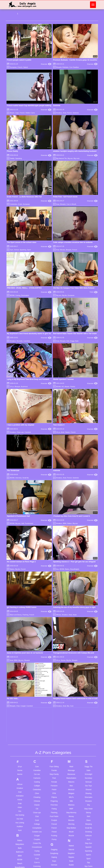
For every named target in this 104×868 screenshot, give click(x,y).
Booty (20, 690)
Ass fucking (20, 592)
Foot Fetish (54, 593)
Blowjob (59, 67)
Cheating (37, 574)
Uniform (88, 763)
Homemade (54, 725)
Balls (20, 625)
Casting (37, 559)
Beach (12, 113)
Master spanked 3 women (63, 379)
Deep (37, 684)
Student (89, 662)
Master (67, 387)
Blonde (63, 250)
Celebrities (14, 204)
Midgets (71, 570)
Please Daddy (12, 151)
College (37, 601)
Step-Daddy (37, 669)
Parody (71, 716)
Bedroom (20, 648)
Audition (20, 603)
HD (63, 387)
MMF (71, 586)
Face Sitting (54, 543)
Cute (37, 655)
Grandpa (54, 665)
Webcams (89, 806)
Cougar (37, 612)
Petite (71, 731)
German (54, 642)
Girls (54, 649)
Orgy (71, 679)
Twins (89, 749)
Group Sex (54, 676)
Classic (67, 432)
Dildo (37, 695)
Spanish (89, 624)
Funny (54, 616)
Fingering (54, 578)
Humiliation (54, 740)
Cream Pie (37, 620)
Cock (37, 597)
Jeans (54, 783)
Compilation (37, 605)
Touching (88, 730)
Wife (88, 822)
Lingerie (54, 846)
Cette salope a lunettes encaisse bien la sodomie (73, 242)
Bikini (20, 663)
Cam (37, 543)
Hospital (54, 728)
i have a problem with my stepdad (21, 425)
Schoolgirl (89, 551)
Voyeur (89, 788)
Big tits (64, 295)
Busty (20, 725)
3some (20, 547)
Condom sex (37, 609)
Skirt (88, 593)
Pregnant (71, 750)
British (20, 702)
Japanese (54, 779)
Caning (18, 295)
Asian (20, 584)
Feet (54, 555)
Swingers (89, 678)
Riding (71, 783)
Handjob (54, 698)
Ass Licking (20, 600)
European (13, 67)
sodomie (57, 471)
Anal (65, 113)
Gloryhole (54, 657)
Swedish (89, 674)
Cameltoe (27, 341)
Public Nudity (71, 758)
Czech (37, 658)
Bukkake (66, 67)
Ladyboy (54, 819)
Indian (54, 754)
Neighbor (71, 630)
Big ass (70, 158)
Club (37, 593)
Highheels (54, 717)
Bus (20, 721)
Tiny (88, 711)
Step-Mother (71, 605)
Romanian (71, 795)
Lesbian (54, 838)
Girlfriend (54, 646)
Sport (29, 250)
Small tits (26, 478)
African (20, 561)
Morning (71, 601)
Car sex (37, 551)
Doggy (37, 703)
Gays (54, 638)
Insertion (54, 762)
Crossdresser (37, 624)
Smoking (89, 609)
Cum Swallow (74, 67)
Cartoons (37, 555)
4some (20, 551)
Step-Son (88, 620)
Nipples (71, 634)
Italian (54, 769)
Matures (71, 559)
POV (71, 746)
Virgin (88, 785)
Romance (71, 791)
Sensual (89, 559)
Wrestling (88, 825)
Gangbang (54, 630)
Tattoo (89, 692)
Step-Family (54, 551)
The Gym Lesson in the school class (22, 242)
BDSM (12, 295)
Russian (71, 802)
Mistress (71, 582)
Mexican (71, 566)
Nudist (71, 642)
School (17, 250)
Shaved (89, 566)
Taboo (89, 688)
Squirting (89, 647)
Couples (37, 616)
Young (88, 835)
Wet (89, 814)
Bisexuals (20, 667)
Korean (54, 805)
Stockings (88, 651)
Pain (71, 693)
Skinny (88, 589)
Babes (20, 617)
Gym (12, 250)
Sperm (89, 632)
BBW (20, 633)
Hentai (54, 709)
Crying (37, 628)
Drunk (37, 718)
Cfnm (37, 570)
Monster (71, 597)
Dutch (37, 722)
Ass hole (20, 596)
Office (71, 663)
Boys (20, 694)
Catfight (37, 563)
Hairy (54, 694)
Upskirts (89, 767)
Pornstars (71, 742)
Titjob (89, 715)
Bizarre (20, 671)
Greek (54, 672)
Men (71, 563)
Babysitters (20, 621)
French (20, 67)
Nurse (71, 649)
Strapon (88, 655)
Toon (88, 726)
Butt (68, 341)
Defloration (37, 692)
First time (54, 582)
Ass (20, 588)
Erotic (20, 204)
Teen (88, 703)
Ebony (37, 732)
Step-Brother (20, 705)
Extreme (37, 759)
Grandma (54, 661)
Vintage (88, 781)
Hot (54, 732)
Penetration (71, 727)
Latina (54, 830)
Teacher (89, 695)
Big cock (77, 158)
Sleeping (89, 601)
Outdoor (71, 682)
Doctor (37, 699)
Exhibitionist (37, 755)
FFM (54, 570)
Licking (54, 842)
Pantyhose (71, 708)
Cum (37, 635)
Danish (37, 676)
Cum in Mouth (71, 204)
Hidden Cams (30, 113)
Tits (89, 718)
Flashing (54, 589)
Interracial (54, 765)
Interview (18, 478)
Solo (88, 616)
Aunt (20, 607)
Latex (54, 823)
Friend (54, 609)
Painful (73, 387)
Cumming (37, 643)
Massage (71, 547)
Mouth (71, 609)
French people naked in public (19, 60)
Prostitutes (71, 754)
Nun (71, 646)
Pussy (71, 765)
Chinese (37, 578)
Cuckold (37, 632)
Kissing (54, 797)
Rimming (71, 787)
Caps (17, 113)
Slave (88, 597)
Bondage (20, 686)
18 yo (12, 387)
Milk (71, 578)
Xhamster (46, 64)
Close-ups (20, 432)
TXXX (94, 292)
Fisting (54, 586)
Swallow (88, 670)
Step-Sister (89, 586)
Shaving (89, 570)
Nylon (71, 653)
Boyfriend (24, 387)
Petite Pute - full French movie (65, 197)
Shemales (89, 574)
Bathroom (20, 629)
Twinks (89, 745)
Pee (71, 723)
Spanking (19, 158)
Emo (37, 740)
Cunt (37, 651)
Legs (54, 834)
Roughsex (71, 799)
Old (71, 667)
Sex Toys (88, 563)
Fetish (54, 566)
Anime (20, 576)
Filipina (54, 574)
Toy (89, 734)
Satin (89, 547)
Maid (71, 543)
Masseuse (71, 551)
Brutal (20, 713)
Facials (54, 547)
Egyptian (37, 736)
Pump (71, 762)
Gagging (54, 626)
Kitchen (54, 801)
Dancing (37, 672)
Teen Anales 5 (59, 425)
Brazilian (20, 698)
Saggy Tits (88, 543)
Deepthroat (37, 688)
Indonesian (54, 758)
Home (54, 721)
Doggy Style (74, 341)
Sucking (89, 666)
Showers (89, 578)
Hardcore (54, 702)
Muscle (71, 612)
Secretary (89, 555)
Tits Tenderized (13, 471)
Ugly (88, 759)
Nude (71, 638)
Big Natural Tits (61, 158)
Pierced (71, 735)
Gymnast (54, 684)
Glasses (54, 653)
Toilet (88, 722)
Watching (88, 799)
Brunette (20, 341)
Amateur (59, 113)
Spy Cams (89, 643)
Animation (20, 573)
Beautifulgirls (20, 644)
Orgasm (71, 675)
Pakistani (71, 700)
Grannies (54, 669)
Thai (89, 707)
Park (71, 712)
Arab (20, 580)
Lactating (54, 815)
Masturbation (71, 555)
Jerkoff (54, 787)
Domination (25, 295)
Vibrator (88, 777)
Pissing (71, 739)
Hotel (54, 736)
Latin (54, 826)
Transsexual (89, 738)
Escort (37, 748)
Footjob (54, 597)
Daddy (12, 158)
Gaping (54, 634)
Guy (54, 680)
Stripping (89, 658)
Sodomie (57, 106)
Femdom (54, 563)
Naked (26, 67)
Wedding (89, 810)
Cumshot (28, 432)
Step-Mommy (71, 589)
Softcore (89, 612)
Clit (37, 586)
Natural (71, 626)
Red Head (71, 779)
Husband (54, 744)
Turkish (89, 741)
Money (71, 593)
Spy (89, 639)
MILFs (71, 574)
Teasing (89, 699)
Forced (54, 601)
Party (71, 719)
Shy (89, 582)
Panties (71, 704)
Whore (89, 818)
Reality (71, 776)
